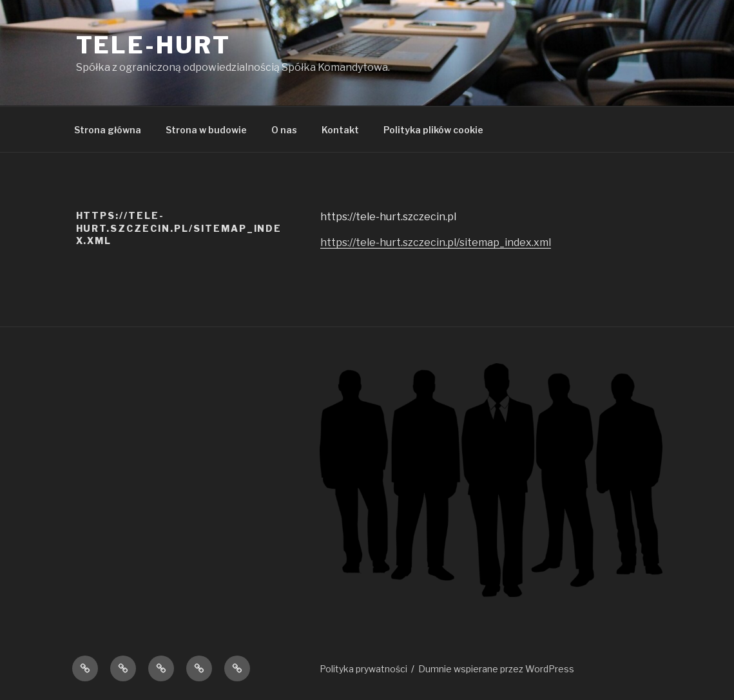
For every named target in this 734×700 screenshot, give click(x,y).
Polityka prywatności (363, 669)
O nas (284, 130)
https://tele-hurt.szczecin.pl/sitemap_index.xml (436, 242)
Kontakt (340, 130)
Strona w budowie (206, 130)
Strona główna (108, 130)
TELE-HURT (153, 45)
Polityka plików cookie (433, 130)
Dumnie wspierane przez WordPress (496, 669)
